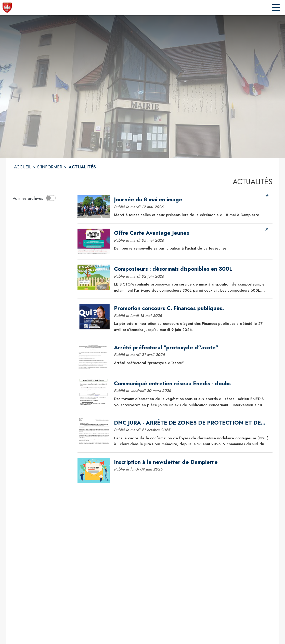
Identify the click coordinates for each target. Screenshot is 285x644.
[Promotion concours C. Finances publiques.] (191, 308)
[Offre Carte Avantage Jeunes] (191, 233)
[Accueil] (7, 8)
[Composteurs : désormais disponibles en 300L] (191, 269)
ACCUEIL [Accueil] (23, 167)
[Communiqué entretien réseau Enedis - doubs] (191, 383)
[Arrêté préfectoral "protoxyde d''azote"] (191, 348)
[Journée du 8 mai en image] (191, 200)
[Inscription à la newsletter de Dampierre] (191, 462)
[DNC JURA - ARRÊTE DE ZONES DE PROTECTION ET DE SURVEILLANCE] (191, 423)
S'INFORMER (50, 167)
